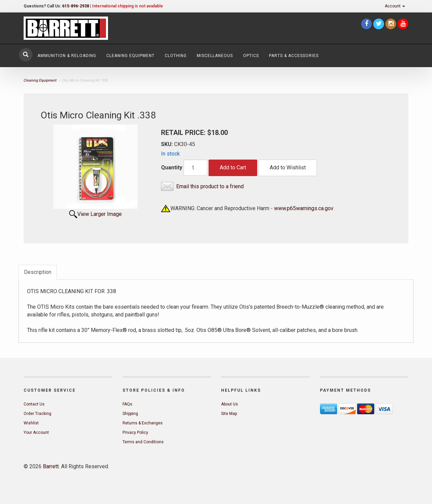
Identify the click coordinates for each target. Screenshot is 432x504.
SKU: (168, 144)
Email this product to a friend (210, 186)
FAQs (127, 404)
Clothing (176, 56)
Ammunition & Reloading (67, 56)
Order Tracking (37, 414)
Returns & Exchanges (143, 423)
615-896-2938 (76, 6)
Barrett (51, 466)
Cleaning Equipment (130, 56)
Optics (251, 56)
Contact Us (34, 404)
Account (395, 6)
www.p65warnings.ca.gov (304, 208)
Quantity (172, 167)
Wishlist (31, 423)
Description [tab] (38, 272)
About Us (230, 404)
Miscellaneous (215, 56)
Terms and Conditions (143, 442)
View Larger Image (100, 214)
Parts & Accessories (294, 56)
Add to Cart (233, 167)
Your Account (36, 432)
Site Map (229, 414)
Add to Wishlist (288, 167)
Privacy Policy (135, 432)
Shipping (130, 414)
